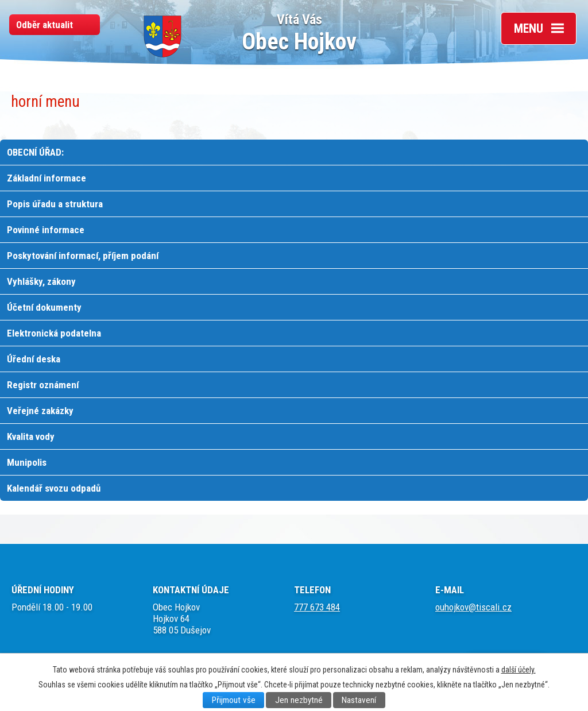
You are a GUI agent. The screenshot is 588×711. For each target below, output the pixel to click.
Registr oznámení (43, 385)
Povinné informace (46, 230)
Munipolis (27, 462)
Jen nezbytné (299, 700)
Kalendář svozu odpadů (54, 488)
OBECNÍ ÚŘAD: (35, 152)
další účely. (519, 670)
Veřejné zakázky (40, 411)
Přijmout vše (234, 700)
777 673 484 (317, 607)
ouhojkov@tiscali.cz (473, 607)
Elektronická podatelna (54, 333)
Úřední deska (34, 359)
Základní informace (47, 178)
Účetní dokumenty (44, 307)
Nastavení (359, 700)
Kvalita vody (31, 436)
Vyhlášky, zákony (41, 281)
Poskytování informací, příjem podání (83, 256)
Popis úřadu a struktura (55, 204)
